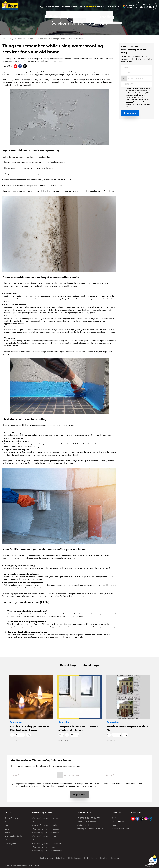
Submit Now (130, 113)
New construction (12, 822)
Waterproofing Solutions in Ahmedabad (47, 851)
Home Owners (52, 6)
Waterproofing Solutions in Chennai (45, 829)
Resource (90, 6)
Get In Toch (78, 6)
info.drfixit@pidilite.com (120, 829)
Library (8, 829)
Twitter (142, 819)
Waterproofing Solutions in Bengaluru (46, 818)
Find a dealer (60, 858)
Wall (67, 735)
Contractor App (114, 6)
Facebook (137, 819)
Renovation (21, 38)
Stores (7, 833)
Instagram (146, 819)
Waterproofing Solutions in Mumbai (45, 822)
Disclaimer (104, 858)
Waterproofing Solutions (14, 836)
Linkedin (150, 819)
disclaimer (129, 102)
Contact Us (114, 858)
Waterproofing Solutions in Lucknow (46, 833)
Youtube (133, 819)
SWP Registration (11, 843)
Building (61, 735)
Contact (101, 6)
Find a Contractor (75, 858)
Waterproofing (20, 735)
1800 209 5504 (146, 7)
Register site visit (47, 858)
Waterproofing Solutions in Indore (45, 840)
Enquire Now (80, 794)
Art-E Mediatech (36, 865)
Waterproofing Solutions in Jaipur (44, 847)
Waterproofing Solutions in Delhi (44, 825)
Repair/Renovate (12, 818)
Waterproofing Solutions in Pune (44, 836)
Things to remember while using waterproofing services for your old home (56, 38)
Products (66, 6)
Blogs (12, 38)
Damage (125, 735)
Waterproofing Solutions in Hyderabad (47, 843)
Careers (94, 858)
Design (28, 735)
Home (10, 6)
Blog (7, 825)
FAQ (86, 858)
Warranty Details (11, 840)
